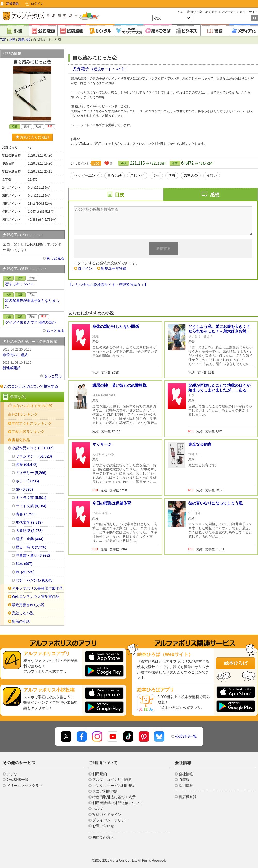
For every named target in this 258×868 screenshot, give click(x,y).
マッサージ (102, 444)
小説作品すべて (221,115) (33, 448)
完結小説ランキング (28, 432)
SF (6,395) (24, 489)
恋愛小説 (24, 40)
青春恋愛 (115, 175)
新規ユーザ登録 (114, 268)
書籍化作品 (21, 440)
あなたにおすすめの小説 (33, 406)
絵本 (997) (24, 564)
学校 (172, 175)
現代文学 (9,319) (29, 522)
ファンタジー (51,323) (34, 456)
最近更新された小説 (28, 605)
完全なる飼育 (200, 444)
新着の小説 (21, 621)
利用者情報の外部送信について (118, 803)
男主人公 (191, 175)
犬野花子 (81, 69)
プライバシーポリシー (110, 820)
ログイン (37, 4)
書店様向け (188, 797)
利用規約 (100, 774)
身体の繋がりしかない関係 (116, 326)
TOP (3, 40)
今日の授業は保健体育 (112, 503)
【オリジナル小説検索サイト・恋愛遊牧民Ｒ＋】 (108, 285)
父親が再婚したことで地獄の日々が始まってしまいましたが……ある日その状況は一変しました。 (219, 390)
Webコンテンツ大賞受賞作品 (35, 596)
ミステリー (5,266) (31, 473)
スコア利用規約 (105, 791)
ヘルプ (98, 809)
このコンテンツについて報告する (31, 386)
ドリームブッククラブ (25, 786)
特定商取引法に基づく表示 (114, 797)
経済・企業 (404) (30, 539)
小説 (12, 40)
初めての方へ (103, 837)
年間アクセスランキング (32, 423)
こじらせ (137, 175)
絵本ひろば (236, 663)
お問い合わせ (103, 826)
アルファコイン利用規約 (112, 780)
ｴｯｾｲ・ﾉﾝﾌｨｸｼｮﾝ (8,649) (35, 580)
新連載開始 (32, 365)
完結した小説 (23, 613)
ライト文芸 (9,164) (31, 506)
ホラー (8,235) (27, 481)
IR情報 (184, 780)
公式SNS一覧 (186, 736)
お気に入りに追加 (32, 137)
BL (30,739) (25, 572)
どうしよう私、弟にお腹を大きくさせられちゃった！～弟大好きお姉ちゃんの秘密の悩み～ (219, 331)
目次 (119, 195)
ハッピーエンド (86, 175)
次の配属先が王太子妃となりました (32, 303)
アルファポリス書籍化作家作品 (37, 588)
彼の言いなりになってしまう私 (215, 503)
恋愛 (175, 163)
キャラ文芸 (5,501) (31, 498)
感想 (215, 195)
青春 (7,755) (26, 514)
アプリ (12, 774)
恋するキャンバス (20, 284)
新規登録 (12, 4)
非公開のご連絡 (32, 352)
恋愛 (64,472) (27, 464)
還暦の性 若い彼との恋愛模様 (119, 385)
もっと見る (55, 258)
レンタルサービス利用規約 (114, 786)
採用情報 (186, 786)
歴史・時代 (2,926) (31, 547)
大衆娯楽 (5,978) (29, 531)
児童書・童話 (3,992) (33, 555)
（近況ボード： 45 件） (109, 69)
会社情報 (186, 774)
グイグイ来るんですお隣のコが (30, 322)
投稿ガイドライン (107, 815)
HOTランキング (25, 414)
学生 (156, 175)
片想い (212, 175)
